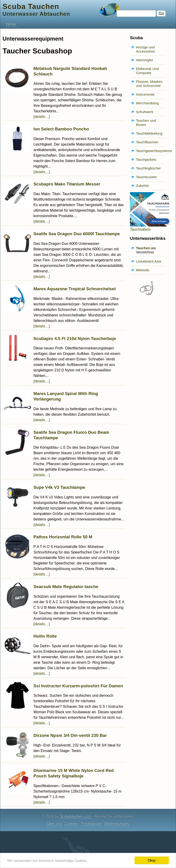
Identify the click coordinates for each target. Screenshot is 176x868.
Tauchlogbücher (148, 168)
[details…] (42, 117)
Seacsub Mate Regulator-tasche (66, 587)
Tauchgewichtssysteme (154, 151)
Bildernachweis (117, 824)
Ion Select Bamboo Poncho (61, 129)
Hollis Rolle (45, 636)
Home (11, 24)
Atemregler (144, 60)
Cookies (71, 824)
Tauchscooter (146, 177)
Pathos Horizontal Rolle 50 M (63, 537)
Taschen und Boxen (146, 123)
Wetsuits (143, 270)
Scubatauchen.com (76, 816)
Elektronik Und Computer (147, 71)
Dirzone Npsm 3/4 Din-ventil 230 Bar (70, 735)
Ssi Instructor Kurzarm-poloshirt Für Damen (78, 686)
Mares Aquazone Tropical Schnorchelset (75, 289)
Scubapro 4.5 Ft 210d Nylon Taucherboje (75, 339)
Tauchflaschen (147, 142)
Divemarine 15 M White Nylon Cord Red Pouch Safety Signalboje (74, 773)
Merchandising (147, 103)
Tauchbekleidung (149, 133)
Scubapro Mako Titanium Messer (67, 184)
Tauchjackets (146, 159)
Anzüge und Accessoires (145, 49)
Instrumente (145, 94)
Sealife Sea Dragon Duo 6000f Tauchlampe (77, 234)
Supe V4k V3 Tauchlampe (59, 487)
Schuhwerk (145, 112)
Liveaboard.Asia (148, 261)
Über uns (54, 824)
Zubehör (142, 186)
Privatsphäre (91, 824)
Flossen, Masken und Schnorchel (149, 84)
